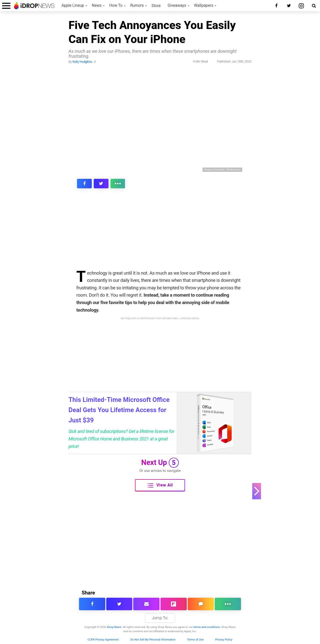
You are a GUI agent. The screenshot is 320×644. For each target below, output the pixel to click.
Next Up (160, 463)
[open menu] (6, 6)
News (97, 6)
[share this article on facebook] (82, 184)
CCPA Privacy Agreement (103, 640)
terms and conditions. (207, 627)
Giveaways (177, 6)
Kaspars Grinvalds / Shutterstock (222, 169)
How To (116, 6)
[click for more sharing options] (105, 184)
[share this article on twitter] (93, 184)
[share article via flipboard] (174, 604)
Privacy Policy (224, 640)
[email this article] (146, 604)
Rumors (137, 6)
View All (160, 485)
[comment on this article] (201, 604)
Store (156, 6)
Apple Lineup (73, 6)
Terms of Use (195, 640)
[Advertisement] (160, 232)
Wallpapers (204, 6)
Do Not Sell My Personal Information (153, 640)
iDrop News (114, 627)
